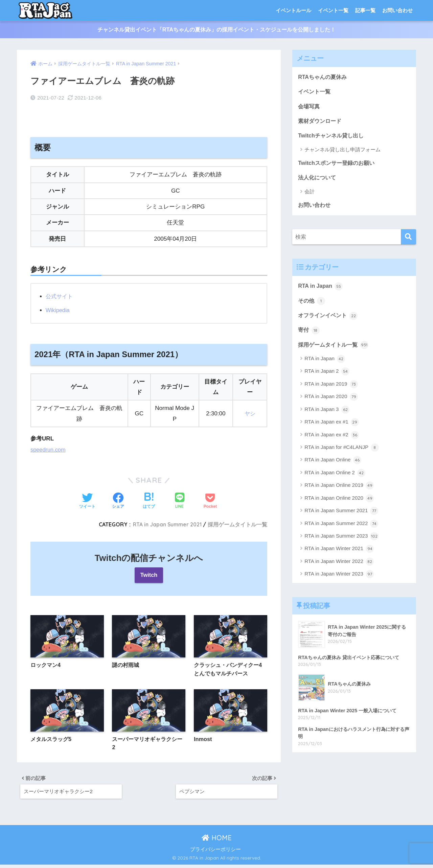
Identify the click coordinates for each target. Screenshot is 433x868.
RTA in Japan (321, 290)
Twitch (149, 573)
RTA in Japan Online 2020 (339, 505)
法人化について (318, 181)
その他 (312, 306)
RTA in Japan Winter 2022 (339, 568)
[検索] (408, 241)
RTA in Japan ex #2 (332, 441)
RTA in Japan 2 (327, 378)
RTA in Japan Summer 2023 (341, 543)
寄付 (309, 336)
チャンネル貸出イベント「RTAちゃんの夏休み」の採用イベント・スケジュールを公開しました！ (216, 30)
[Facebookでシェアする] (118, 499)
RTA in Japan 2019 (331, 391)
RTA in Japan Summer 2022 (341, 530)
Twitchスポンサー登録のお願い (338, 166)
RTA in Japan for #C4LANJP (342, 454)
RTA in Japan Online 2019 (339, 492)
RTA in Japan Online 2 (335, 479)
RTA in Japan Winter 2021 (339, 556)
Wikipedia (58, 308)
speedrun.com (49, 447)
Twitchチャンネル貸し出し (333, 138)
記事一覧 (365, 10)
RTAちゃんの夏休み (324, 77)
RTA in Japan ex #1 (332, 429)
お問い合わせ (397, 10)
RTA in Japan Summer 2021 (165, 522)
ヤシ (250, 411)
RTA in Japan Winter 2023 (339, 581)
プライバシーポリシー (215, 852)
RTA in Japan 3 (327, 416)
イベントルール (293, 10)
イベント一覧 (333, 10)
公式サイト (60, 294)
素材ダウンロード (321, 123)
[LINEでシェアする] (180, 499)
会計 (310, 195)
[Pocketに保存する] (210, 499)
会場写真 (310, 108)
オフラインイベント (329, 321)
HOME (217, 841)
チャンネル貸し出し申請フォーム (343, 152)
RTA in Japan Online (333, 467)
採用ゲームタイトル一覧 (237, 522)
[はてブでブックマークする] (149, 499)
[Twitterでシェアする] (87, 499)
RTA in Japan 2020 (331, 403)
